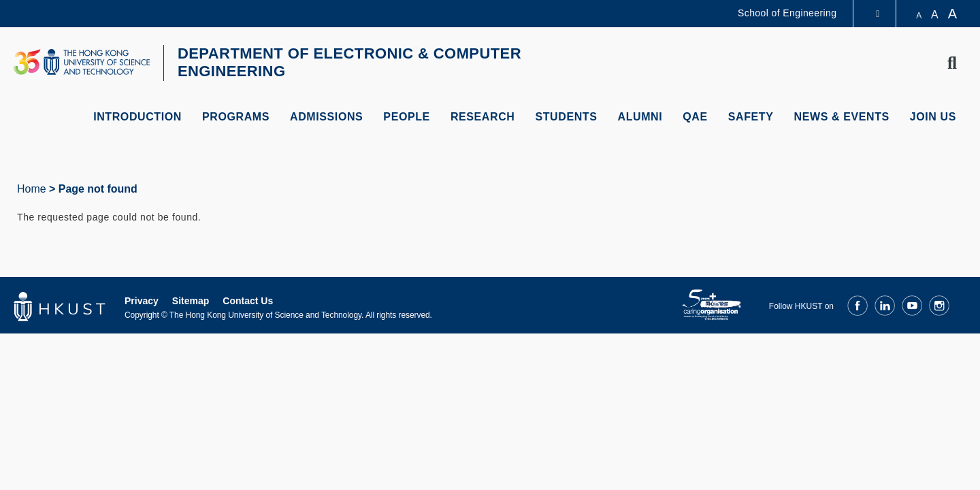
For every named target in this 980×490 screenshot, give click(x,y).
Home (32, 189)
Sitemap (191, 301)
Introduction (137, 117)
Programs (236, 117)
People (407, 117)
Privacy (142, 301)
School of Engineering (787, 13)
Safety (751, 117)
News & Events (842, 117)
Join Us (933, 117)
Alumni (640, 117)
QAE (695, 117)
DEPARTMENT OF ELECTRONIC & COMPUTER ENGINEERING (349, 62)
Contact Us (248, 301)
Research (483, 117)
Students (566, 117)
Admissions (326, 117)
